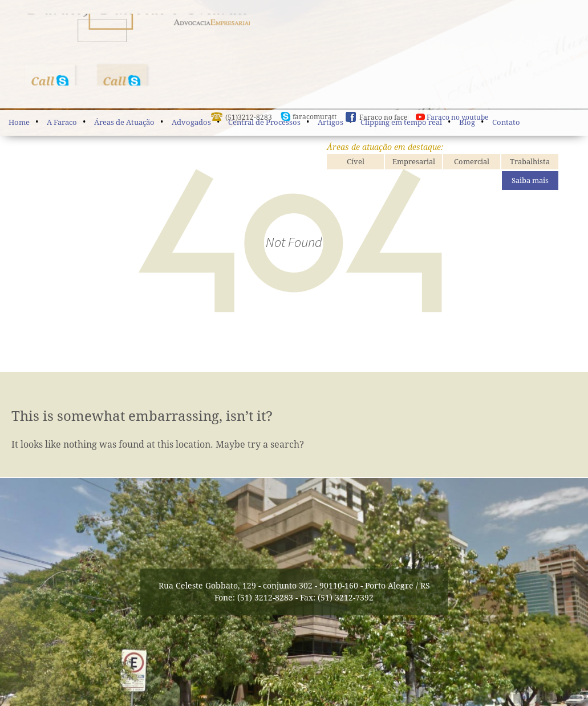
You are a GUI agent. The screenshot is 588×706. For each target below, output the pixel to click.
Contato (506, 122)
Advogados (191, 122)
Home (19, 122)
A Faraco (62, 122)
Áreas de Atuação (124, 122)
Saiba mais (530, 189)
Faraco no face (383, 126)
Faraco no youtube (457, 126)
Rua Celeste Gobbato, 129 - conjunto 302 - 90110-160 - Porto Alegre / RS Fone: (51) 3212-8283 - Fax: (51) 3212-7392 (294, 592)
